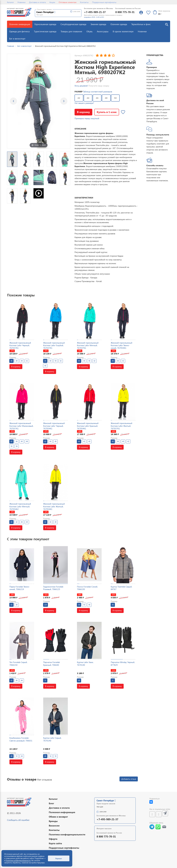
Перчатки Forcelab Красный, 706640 (52, 663)
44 (88, 98)
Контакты (84, 2)
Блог (51, 803)
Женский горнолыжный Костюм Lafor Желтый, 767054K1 (54, 506)
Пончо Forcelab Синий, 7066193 (87, 588)
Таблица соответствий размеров (98, 92)
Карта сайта (55, 843)
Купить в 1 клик (107, 112)
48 (106, 98)
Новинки (21, 2)
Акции (52, 2)
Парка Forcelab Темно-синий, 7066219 (20, 588)
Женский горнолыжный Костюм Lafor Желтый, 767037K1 (121, 426)
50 (115, 98)
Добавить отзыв (129, 779)
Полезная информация (62, 812)
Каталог (10, 2)
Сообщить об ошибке (18, 820)
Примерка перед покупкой (87, 118)
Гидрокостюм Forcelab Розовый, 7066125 (53, 588)
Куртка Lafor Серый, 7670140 (52, 739)
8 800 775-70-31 (125, 12)
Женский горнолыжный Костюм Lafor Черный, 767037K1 (20, 345)
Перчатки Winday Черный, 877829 (123, 663)
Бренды (53, 821)
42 (79, 98)
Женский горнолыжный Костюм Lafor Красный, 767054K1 (88, 426)
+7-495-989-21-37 (95, 12)
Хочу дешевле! (81, 86)
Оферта (53, 839)
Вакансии (54, 825)
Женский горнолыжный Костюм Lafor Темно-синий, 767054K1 (121, 345)
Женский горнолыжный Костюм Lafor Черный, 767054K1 (54, 426)
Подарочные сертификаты (104, 2)
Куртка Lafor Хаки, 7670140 (85, 663)
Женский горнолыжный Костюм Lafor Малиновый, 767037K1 (21, 426)
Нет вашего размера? (84, 103)
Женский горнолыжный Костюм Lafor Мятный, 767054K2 (20, 506)
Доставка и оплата (37, 2)
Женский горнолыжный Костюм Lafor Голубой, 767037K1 (54, 345)
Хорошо (59, 858)
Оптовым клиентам (68, 2)
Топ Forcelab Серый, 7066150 (18, 663)
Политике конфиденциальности (18, 860)
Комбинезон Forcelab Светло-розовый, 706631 (21, 739)
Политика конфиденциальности (67, 834)
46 (97, 98)
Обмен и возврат (58, 817)
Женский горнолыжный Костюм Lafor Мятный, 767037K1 (88, 345)
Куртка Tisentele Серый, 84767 (121, 588)
